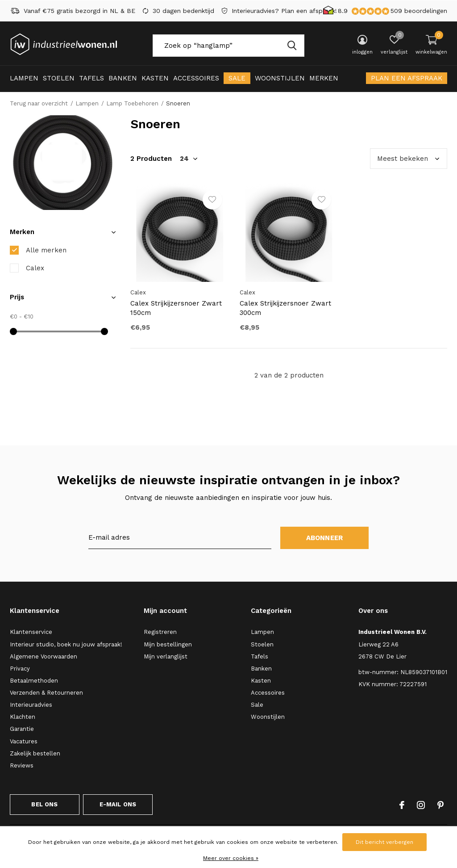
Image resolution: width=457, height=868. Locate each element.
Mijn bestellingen (168, 644)
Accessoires (196, 78)
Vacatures (24, 741)
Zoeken (292, 46)
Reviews (22, 765)
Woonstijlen (280, 78)
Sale (237, 78)
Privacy (20, 669)
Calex (35, 268)
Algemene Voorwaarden (44, 656)
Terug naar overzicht (39, 103)
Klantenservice (31, 632)
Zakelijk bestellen (35, 753)
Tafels (91, 78)
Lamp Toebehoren (132, 103)
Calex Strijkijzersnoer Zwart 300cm (285, 308)
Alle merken (46, 250)
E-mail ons (118, 804)
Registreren (160, 632)
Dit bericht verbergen (384, 842)
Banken (123, 78)
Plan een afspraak (407, 78)
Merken (324, 78)
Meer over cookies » (231, 858)
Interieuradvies (31, 705)
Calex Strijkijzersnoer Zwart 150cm (176, 308)
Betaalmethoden (34, 681)
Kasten (155, 78)
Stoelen (59, 78)
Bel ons (44, 804)
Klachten (23, 717)
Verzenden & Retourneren (46, 693)
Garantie (22, 729)
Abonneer (325, 538)
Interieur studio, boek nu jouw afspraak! (66, 644)
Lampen (24, 78)
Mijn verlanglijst (166, 656)
